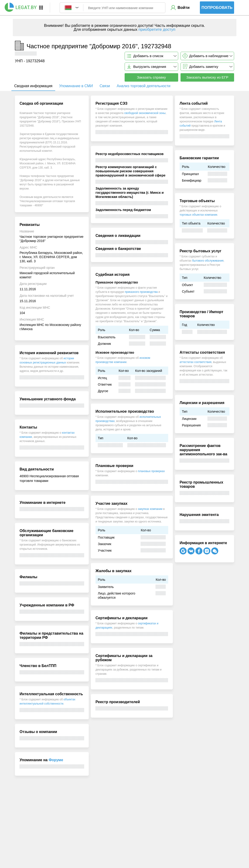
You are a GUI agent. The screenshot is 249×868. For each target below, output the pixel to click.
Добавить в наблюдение (209, 56)
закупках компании (150, 509)
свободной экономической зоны (145, 113)
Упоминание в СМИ (76, 86)
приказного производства (141, 292)
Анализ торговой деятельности (143, 86)
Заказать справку (152, 77)
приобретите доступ (157, 29)
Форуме (56, 760)
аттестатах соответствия (196, 362)
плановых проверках (151, 471)
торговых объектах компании (198, 215)
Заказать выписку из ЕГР (207, 77)
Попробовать (217, 8)
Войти (184, 8)
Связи (105, 86)
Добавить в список (148, 56)
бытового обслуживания (208, 261)
